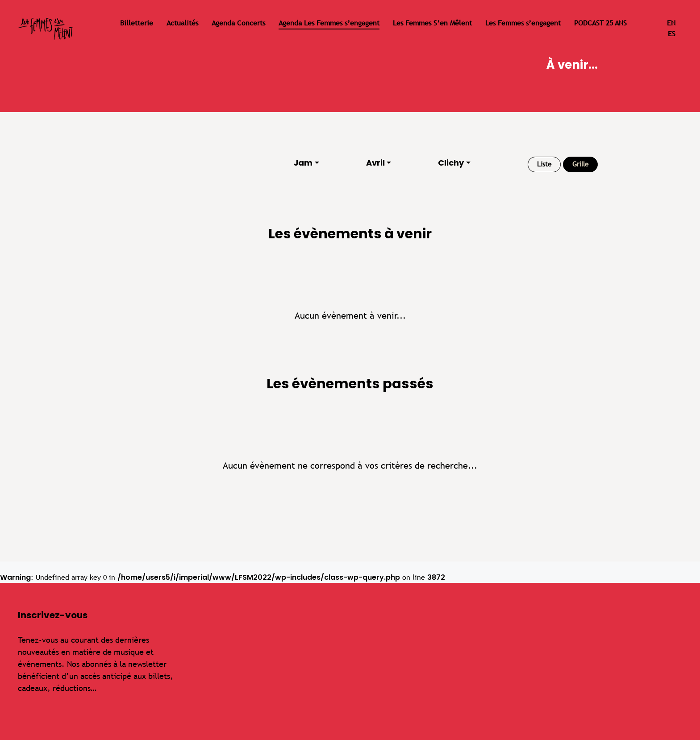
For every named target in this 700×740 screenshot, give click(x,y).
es (672, 34)
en (671, 23)
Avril (375, 163)
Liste (544, 164)
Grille (580, 164)
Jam (303, 163)
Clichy (451, 163)
